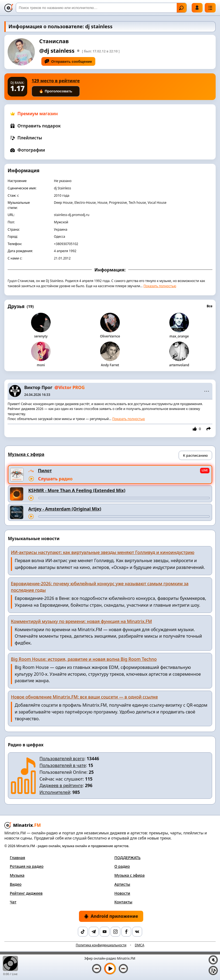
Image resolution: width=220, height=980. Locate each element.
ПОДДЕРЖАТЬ (127, 858)
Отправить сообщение (68, 61)
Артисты (122, 884)
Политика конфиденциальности (101, 945)
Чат (13, 902)
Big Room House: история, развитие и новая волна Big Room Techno (84, 659)
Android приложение (111, 916)
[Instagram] (115, 932)
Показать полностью (160, 286)
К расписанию (195, 455)
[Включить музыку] (110, 969)
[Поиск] (101, 8)
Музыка (17, 875)
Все (210, 306)
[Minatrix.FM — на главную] (9, 8)
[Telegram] (94, 932)
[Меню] (210, 8)
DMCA (140, 945)
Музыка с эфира (129, 875)
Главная (17, 858)
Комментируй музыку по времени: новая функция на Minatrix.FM (81, 621)
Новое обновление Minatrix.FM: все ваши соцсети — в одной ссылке (84, 697)
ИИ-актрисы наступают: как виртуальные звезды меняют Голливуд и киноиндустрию (103, 552)
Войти (197, 8)
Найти (181, 8)
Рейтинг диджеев (26, 893)
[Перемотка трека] (124, 498)
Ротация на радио (27, 866)
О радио (122, 866)
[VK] (137, 932)
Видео (16, 884)
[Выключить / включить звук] (213, 960)
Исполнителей (55, 792)
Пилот (45, 471)
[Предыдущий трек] (97, 969)
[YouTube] (105, 932)
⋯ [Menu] (207, 391)
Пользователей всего (62, 759)
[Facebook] (126, 932)
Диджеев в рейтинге (61, 785)
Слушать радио (55, 479)
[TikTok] (83, 932)
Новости (122, 893)
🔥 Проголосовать (56, 91)
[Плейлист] (213, 970)
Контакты (123, 902)
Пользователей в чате (63, 765)
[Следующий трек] (123, 969)
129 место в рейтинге (56, 81)
